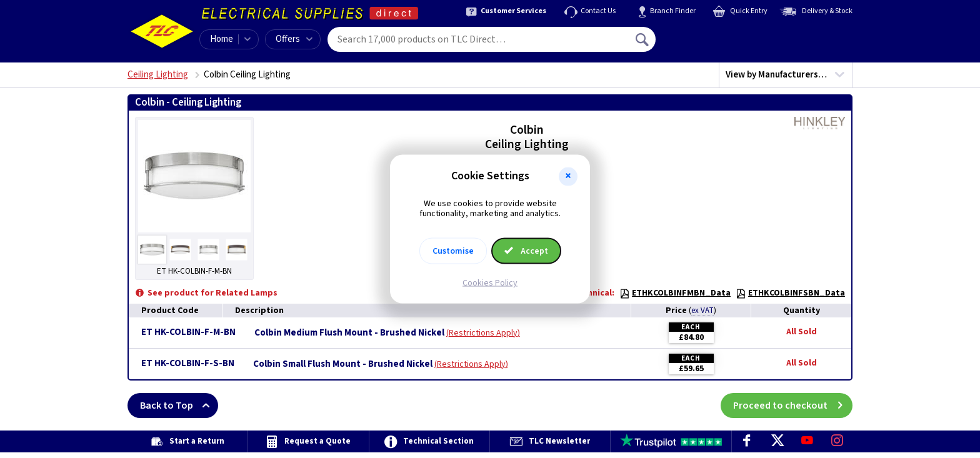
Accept (526, 251)
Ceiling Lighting (158, 75)
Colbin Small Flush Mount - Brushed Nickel (343, 364)
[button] (568, 176)
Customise (453, 251)
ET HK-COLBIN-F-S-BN (188, 363)
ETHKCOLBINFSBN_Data (790, 293)
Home (222, 39)
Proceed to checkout (793, 406)
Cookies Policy (490, 283)
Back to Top (179, 406)
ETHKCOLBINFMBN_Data (675, 293)
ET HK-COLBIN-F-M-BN (188, 332)
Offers (294, 39)
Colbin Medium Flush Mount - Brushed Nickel (349, 333)
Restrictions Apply (483, 333)
